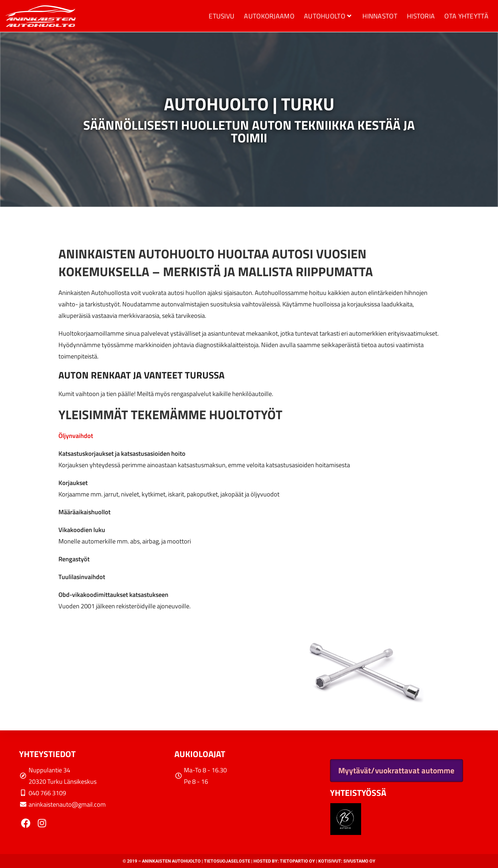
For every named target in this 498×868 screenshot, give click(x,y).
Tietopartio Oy (297, 861)
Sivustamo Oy (359, 861)
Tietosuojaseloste (227, 861)
